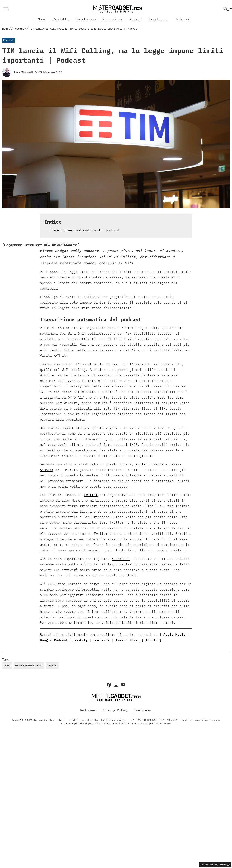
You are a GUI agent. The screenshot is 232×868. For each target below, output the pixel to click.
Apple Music (174, 635)
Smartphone (86, 19)
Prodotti (61, 19)
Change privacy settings (215, 865)
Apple (141, 464)
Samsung (47, 470)
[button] (228, 9)
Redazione (88, 710)
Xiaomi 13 (121, 559)
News (42, 19)
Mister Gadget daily (29, 665)
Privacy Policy (115, 710)
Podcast (8, 40)
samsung (52, 665)
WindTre (47, 375)
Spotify (81, 640)
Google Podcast (54, 640)
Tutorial (183, 19)
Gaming (135, 19)
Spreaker (102, 640)
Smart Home (158, 19)
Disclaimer (143, 710)
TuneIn (152, 640)
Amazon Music (128, 640)
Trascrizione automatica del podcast (85, 230)
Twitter (91, 495)
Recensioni (113, 19)
